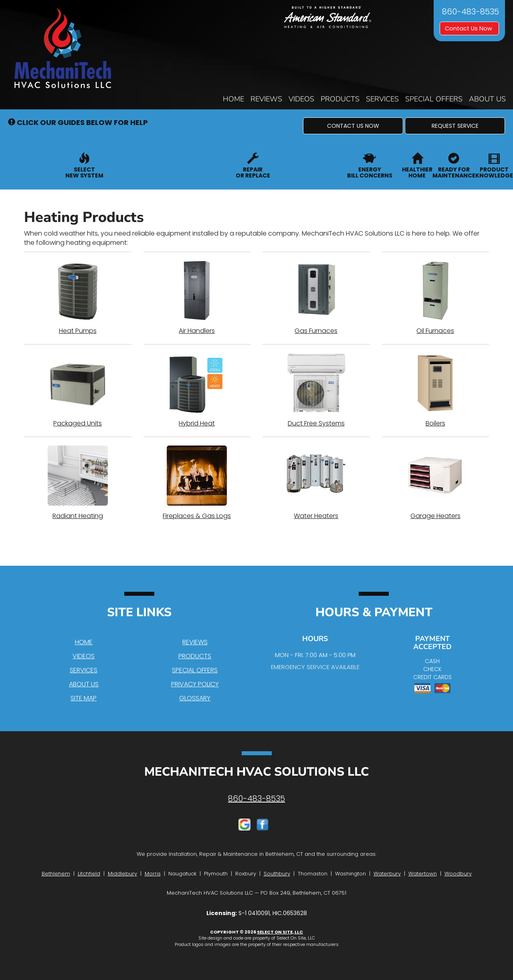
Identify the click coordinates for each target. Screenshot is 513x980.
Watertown (423, 874)
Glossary (195, 698)
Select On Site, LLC (280, 932)
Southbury (277, 874)
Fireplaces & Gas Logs (197, 483)
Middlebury (122, 874)
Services (382, 99)
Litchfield (89, 874)
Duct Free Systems (316, 390)
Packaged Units (78, 390)
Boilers (436, 390)
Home (233, 99)
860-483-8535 (256, 799)
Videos (301, 99)
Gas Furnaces (316, 298)
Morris (153, 874)
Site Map (84, 698)
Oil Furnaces (436, 298)
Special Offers (434, 99)
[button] (353, 126)
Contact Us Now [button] (469, 28)
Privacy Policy (195, 684)
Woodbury (458, 874)
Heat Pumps (78, 298)
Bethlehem (56, 874)
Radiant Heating (78, 483)
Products (340, 99)
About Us (487, 99)
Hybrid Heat (197, 390)
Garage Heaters (436, 483)
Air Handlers (197, 298)
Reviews (266, 99)
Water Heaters (316, 483)
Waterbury (387, 874)
